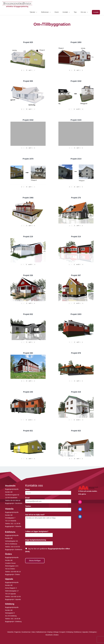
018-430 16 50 (16, 597)
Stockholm (49, 635)
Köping (50, 632)
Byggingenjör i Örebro (12, 574)
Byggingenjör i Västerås (13, 526)
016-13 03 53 (15, 547)
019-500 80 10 (16, 572)
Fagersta (17, 632)
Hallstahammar (41, 632)
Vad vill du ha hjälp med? (35, 515)
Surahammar (26, 632)
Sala (33, 632)
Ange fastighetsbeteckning (36, 540)
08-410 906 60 (15, 500)
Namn (28, 489)
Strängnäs (93, 632)
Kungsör (62, 632)
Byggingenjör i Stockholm (14, 503)
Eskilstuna (78, 632)
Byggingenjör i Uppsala (13, 599)
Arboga (56, 632)
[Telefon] (48, 510)
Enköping (70, 632)
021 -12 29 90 (16, 524)
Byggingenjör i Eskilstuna (14, 549)
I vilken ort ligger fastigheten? (37, 531)
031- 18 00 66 (16, 619)
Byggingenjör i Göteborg (13, 621)
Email (28, 498)
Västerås (10, 632)
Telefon (29, 506)
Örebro (56, 635)
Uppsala (85, 632)
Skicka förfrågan (35, 561)
